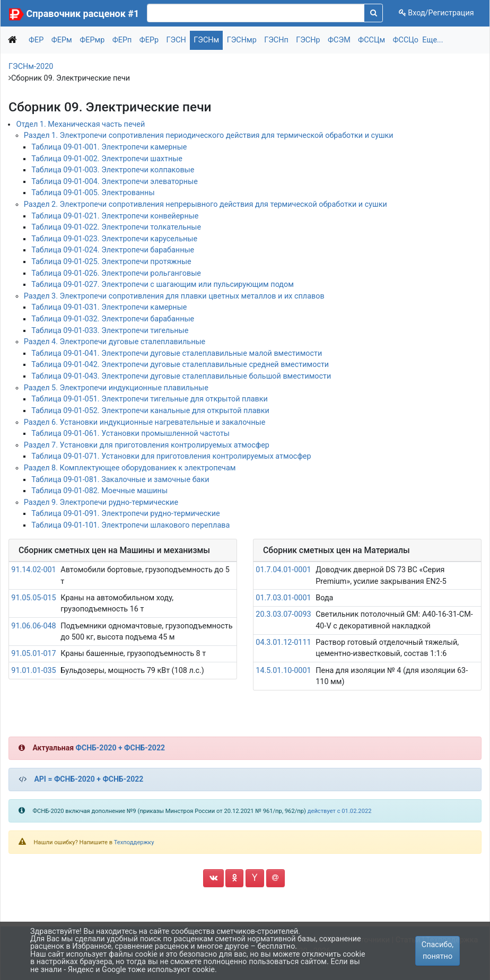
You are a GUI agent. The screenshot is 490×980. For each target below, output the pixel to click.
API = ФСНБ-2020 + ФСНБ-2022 (89, 779)
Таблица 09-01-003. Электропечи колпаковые (113, 170)
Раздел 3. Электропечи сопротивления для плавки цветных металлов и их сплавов (174, 296)
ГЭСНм (206, 40)
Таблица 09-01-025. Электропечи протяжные (111, 262)
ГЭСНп (276, 40)
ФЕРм (62, 40)
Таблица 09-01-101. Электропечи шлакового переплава (130, 525)
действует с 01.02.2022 (340, 811)
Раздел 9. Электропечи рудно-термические (101, 502)
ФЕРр (149, 40)
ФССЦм (371, 40)
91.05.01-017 (33, 654)
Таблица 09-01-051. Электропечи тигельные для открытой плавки (150, 399)
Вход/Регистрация (436, 13)
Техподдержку (134, 842)
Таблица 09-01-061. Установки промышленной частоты (130, 434)
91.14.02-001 (33, 570)
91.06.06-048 (33, 626)
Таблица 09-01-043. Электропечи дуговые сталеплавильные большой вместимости (181, 376)
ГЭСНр (308, 40)
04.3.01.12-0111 (283, 642)
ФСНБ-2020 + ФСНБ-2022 (120, 748)
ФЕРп (122, 40)
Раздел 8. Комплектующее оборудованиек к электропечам (130, 468)
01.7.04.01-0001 (283, 570)
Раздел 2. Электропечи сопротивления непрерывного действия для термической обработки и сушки (205, 204)
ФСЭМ (339, 40)
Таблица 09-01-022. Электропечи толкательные (116, 227)
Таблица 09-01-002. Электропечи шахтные (107, 159)
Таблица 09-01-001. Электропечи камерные (109, 147)
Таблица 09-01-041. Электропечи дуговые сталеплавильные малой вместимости (177, 353)
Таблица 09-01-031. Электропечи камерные (109, 307)
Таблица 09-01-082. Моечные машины (99, 491)
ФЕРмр (92, 40)
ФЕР (36, 40)
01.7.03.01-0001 (283, 598)
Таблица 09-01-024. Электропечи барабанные (113, 250)
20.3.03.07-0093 (283, 614)
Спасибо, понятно (437, 951)
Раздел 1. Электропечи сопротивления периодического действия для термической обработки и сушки (209, 135)
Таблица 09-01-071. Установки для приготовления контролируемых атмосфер (171, 456)
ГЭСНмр (242, 40)
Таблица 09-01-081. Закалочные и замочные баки (120, 480)
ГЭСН (176, 40)
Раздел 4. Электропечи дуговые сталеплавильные (115, 342)
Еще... (432, 40)
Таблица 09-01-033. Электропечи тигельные (110, 331)
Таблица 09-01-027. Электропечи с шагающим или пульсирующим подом (163, 285)
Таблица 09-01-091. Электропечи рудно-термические (126, 514)
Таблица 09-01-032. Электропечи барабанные (113, 319)
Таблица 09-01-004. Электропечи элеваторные (115, 182)
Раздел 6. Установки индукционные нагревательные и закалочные (145, 422)
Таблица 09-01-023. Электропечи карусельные (114, 239)
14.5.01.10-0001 (283, 671)
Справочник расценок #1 (83, 14)
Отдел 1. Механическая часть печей (80, 124)
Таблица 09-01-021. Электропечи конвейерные (115, 216)
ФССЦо (406, 40)
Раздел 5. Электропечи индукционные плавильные (116, 388)
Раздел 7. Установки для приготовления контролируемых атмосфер (147, 445)
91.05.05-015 (33, 598)
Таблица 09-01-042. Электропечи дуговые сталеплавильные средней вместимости (180, 365)
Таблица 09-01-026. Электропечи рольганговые (116, 273)
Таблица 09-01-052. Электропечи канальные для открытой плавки (150, 411)
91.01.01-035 (33, 671)
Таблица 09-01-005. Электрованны (93, 193)
